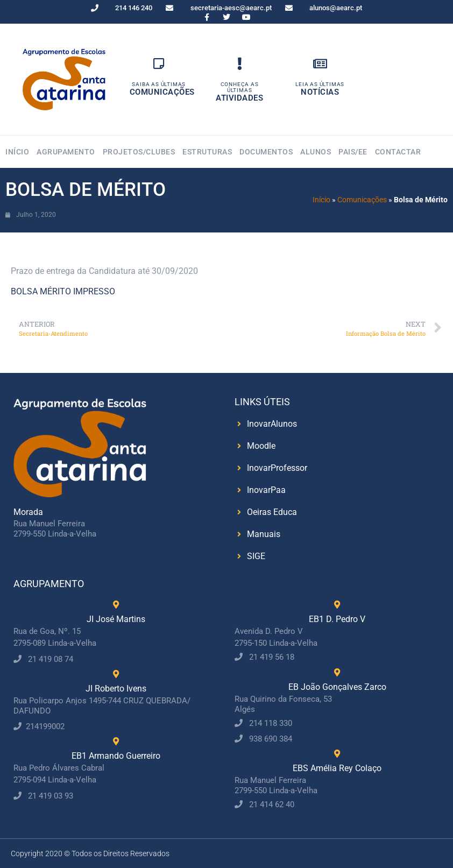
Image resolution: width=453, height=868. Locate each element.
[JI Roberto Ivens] (116, 674)
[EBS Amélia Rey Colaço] (337, 754)
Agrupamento (66, 152)
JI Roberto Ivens (116, 689)
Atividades (239, 98)
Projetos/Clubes (139, 152)
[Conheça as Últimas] (240, 64)
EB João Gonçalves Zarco (337, 687)
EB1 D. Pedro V (337, 619)
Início (17, 152)
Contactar (398, 152)
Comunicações (162, 92)
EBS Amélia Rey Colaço (337, 768)
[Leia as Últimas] (320, 64)
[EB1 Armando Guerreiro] (116, 741)
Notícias (320, 92)
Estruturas (207, 152)
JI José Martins (116, 619)
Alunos (316, 152)
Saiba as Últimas (159, 84)
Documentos (266, 152)
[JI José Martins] (116, 605)
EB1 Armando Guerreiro (116, 756)
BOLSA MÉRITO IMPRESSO (63, 291)
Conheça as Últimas (240, 87)
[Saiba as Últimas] (159, 64)
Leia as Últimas (320, 84)
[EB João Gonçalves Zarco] (337, 672)
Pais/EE (353, 152)
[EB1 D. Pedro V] (337, 605)
